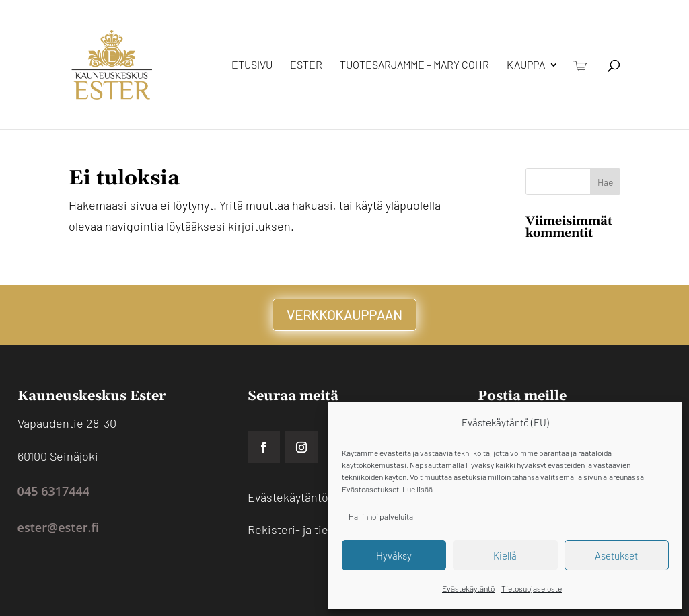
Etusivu (252, 65)
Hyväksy (394, 555)
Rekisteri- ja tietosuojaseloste (327, 529)
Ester (306, 65)
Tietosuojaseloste (532, 588)
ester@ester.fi (58, 527)
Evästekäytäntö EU (297, 497)
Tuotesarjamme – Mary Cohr (414, 65)
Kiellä (505, 555)
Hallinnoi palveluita (381, 516)
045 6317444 (54, 491)
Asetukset (616, 555)
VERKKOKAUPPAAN (344, 315)
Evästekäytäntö (468, 588)
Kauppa (526, 65)
